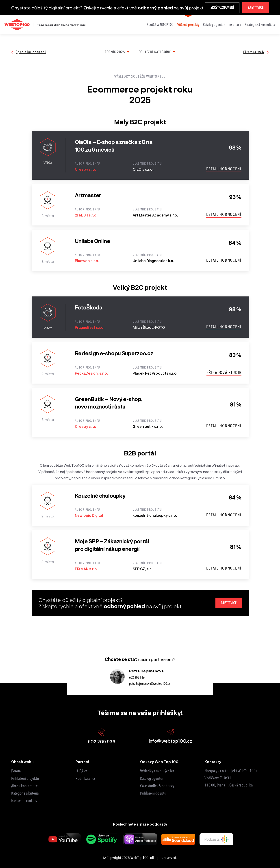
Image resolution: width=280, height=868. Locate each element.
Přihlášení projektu (25, 778)
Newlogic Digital (89, 515)
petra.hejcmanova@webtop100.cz (150, 684)
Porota (16, 771)
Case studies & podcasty (157, 786)
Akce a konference (24, 786)
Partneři (83, 762)
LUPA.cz (81, 771)
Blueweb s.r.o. (87, 261)
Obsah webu (22, 762)
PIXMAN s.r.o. (86, 569)
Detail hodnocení (224, 169)
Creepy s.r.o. (86, 169)
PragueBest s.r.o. (90, 327)
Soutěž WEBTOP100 (160, 25)
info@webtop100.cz (171, 736)
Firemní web (256, 52)
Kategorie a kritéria (25, 793)
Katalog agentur (214, 25)
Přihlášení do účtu (153, 793)
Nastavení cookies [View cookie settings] (24, 801)
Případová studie (224, 373)
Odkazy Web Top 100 (159, 762)
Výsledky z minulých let (157, 771)
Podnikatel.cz (85, 778)
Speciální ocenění (29, 52)
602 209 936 (137, 678)
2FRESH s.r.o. (86, 215)
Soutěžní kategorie (155, 52)
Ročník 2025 (115, 52)
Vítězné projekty (188, 25)
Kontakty (213, 762)
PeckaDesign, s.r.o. (91, 373)
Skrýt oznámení (222, 8)
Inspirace (235, 25)
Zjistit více (256, 8)
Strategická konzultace (260, 25)
